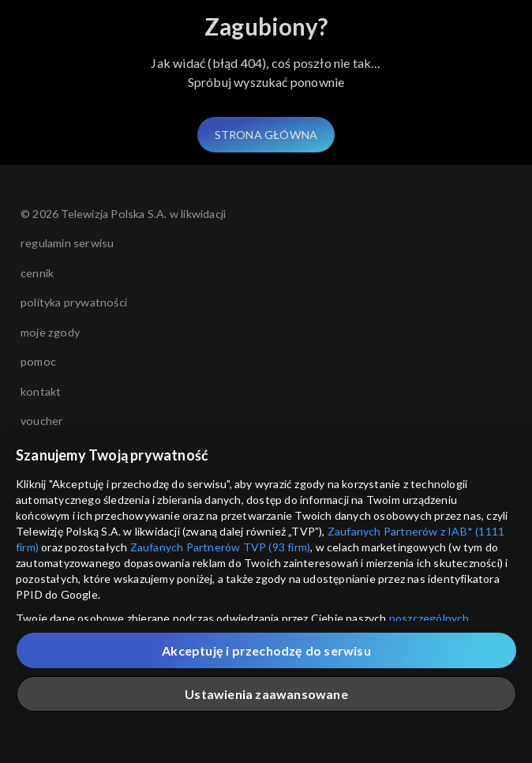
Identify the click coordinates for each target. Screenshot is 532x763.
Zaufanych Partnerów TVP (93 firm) (221, 547)
